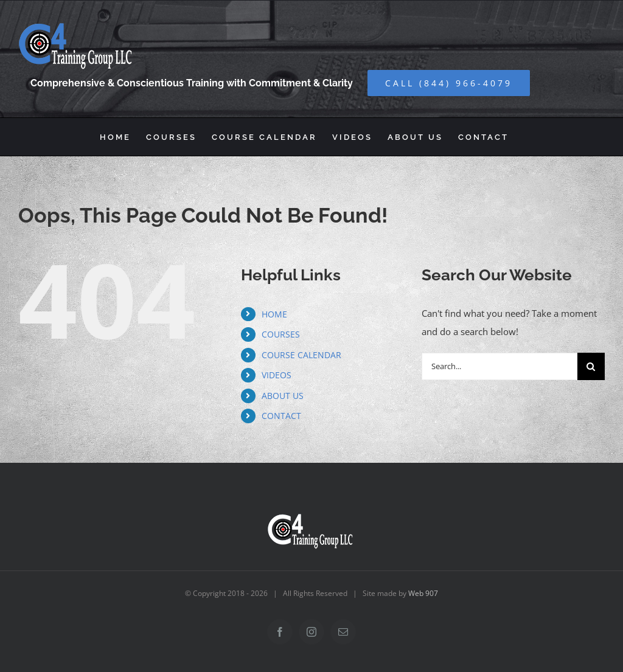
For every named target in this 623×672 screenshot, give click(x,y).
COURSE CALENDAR (301, 355)
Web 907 (423, 593)
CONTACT (281, 416)
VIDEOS (277, 375)
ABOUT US (283, 396)
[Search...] (499, 366)
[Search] (591, 366)
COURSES (281, 334)
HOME (274, 314)
